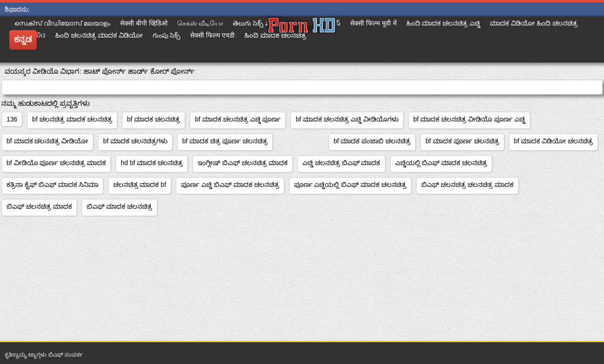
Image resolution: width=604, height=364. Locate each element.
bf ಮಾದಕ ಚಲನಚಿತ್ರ (154, 119)
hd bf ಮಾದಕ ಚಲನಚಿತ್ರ (152, 163)
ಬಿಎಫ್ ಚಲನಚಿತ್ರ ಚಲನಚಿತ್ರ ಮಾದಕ (467, 185)
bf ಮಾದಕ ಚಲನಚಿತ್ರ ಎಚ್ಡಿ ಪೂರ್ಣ (238, 119)
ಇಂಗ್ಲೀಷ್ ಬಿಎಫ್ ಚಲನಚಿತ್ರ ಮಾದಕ (243, 163)
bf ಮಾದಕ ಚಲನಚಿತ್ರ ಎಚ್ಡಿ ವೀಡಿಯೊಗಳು (347, 119)
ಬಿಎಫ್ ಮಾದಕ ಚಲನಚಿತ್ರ (119, 206)
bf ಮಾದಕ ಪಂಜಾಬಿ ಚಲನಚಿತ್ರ (372, 141)
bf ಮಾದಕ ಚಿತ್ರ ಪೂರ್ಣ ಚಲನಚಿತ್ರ (225, 141)
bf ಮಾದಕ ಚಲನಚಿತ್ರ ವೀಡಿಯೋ (47, 141)
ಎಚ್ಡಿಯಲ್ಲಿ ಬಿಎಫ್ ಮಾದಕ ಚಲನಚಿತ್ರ (441, 163)
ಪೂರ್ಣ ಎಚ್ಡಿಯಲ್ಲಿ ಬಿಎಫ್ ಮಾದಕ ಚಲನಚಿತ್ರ (350, 185)
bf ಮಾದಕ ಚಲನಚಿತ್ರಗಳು (135, 141)
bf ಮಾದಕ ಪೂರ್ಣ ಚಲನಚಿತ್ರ (462, 141)
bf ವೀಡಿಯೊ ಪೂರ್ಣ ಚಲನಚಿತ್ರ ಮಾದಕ (56, 163)
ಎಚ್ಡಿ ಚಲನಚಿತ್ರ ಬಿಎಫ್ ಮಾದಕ (341, 163)
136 (12, 119)
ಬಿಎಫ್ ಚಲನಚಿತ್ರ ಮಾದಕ (39, 206)
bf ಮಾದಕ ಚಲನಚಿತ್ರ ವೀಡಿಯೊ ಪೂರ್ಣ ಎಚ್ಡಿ (469, 119)
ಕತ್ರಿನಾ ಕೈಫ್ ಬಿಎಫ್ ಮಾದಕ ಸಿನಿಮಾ (52, 185)
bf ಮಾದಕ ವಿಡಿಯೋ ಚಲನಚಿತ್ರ (553, 141)
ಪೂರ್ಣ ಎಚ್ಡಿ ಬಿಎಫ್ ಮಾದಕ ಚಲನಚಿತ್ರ (230, 185)
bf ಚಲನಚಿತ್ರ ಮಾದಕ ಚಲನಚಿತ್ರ (72, 119)
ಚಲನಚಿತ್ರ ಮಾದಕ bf (140, 185)
